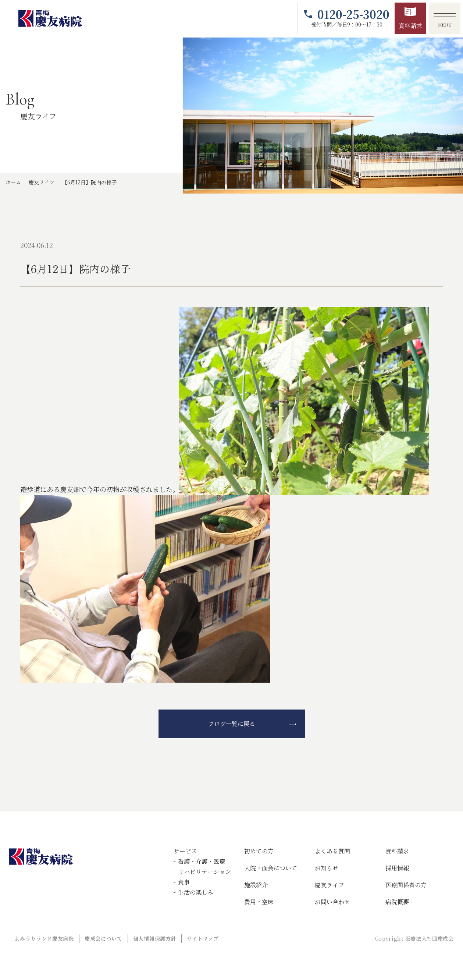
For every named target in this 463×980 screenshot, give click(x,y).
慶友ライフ (42, 182)
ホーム (13, 182)
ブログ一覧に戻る (232, 724)
